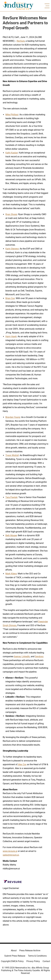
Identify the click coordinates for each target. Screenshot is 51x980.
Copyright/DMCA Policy (12, 961)
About (14, 950)
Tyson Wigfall (12, 455)
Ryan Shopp (11, 214)
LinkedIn (26, 656)
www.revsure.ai (10, 851)
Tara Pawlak (11, 497)
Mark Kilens (11, 574)
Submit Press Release (15, 956)
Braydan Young (13, 417)
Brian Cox (10, 298)
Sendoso (39, 656)
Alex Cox (22, 764)
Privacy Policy (33, 961)
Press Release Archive (30, 950)
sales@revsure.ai (11, 855)
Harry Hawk (11, 336)
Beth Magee (11, 535)
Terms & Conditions (37, 956)
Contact (46, 961)
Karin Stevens (12, 249)
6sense (17, 656)
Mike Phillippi (12, 115)
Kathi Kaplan (12, 153)
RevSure (21, 41)
